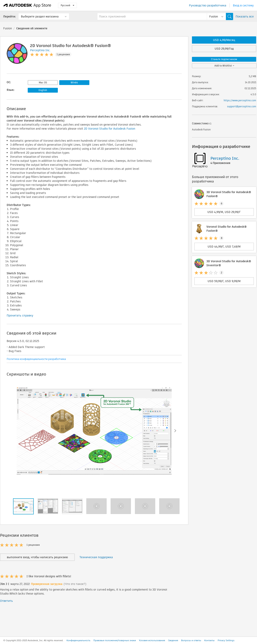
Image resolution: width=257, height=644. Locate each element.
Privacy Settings (226, 640)
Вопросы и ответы (191, 640)
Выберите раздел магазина (40, 16)
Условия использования (152, 640)
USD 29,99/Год (224, 49)
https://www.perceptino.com (240, 100)
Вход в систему (243, 5)
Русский (67, 5)
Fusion (8, 28)
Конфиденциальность (78, 640)
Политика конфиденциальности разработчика (36, 359)
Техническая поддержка (96, 557)
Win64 (74, 82)
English (43, 90)
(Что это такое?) (75, 584)
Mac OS (43, 82)
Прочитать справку (20, 315)
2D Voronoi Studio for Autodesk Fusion (110, 129)
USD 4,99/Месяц (224, 40)
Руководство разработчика (208, 5)
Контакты (209, 640)
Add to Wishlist (224, 66)
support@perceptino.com (242, 106)
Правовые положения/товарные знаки (115, 640)
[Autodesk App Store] (27, 5)
